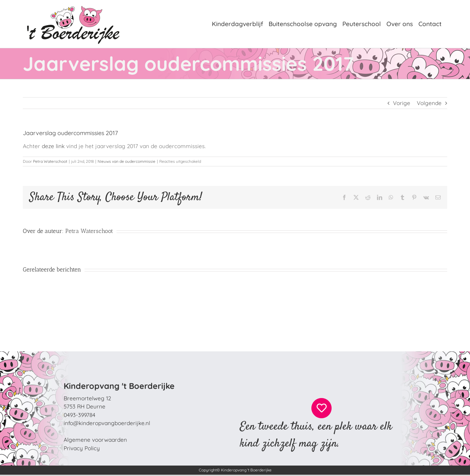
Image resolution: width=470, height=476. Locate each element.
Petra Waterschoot (50, 161)
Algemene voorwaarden (95, 440)
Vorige (402, 103)
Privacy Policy (82, 448)
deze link (54, 146)
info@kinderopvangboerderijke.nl (107, 423)
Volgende (429, 103)
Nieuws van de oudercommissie (126, 161)
